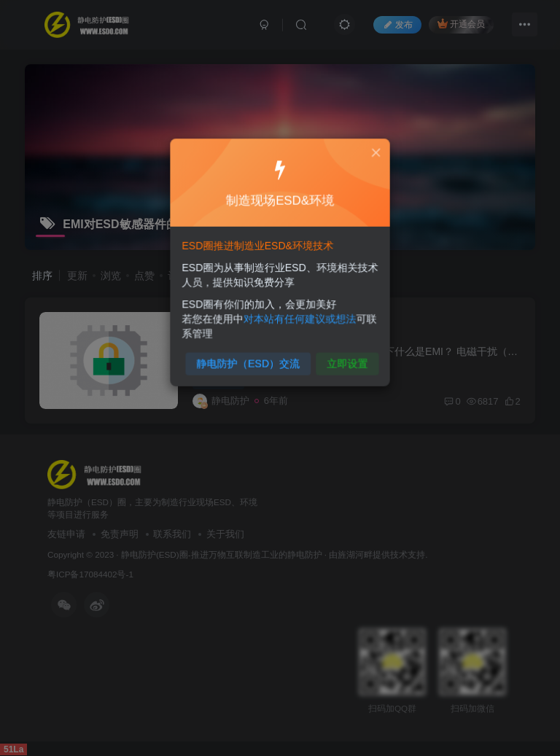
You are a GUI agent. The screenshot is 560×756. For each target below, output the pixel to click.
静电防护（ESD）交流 (250, 358)
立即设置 (344, 358)
